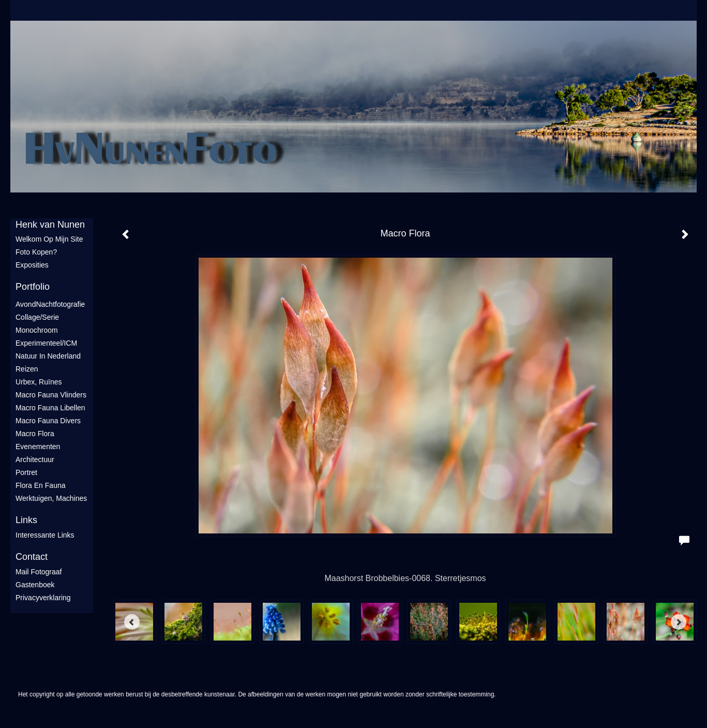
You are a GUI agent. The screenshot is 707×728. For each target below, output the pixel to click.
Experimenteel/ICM (46, 343)
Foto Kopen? (36, 252)
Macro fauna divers (48, 421)
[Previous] (132, 622)
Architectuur (35, 459)
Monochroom (37, 330)
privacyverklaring (43, 598)
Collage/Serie (37, 317)
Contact (32, 557)
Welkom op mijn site (49, 239)
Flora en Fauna (41, 485)
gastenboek (35, 585)
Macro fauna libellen (50, 408)
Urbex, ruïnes (39, 382)
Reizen (27, 369)
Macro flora (35, 434)
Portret (26, 472)
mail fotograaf (39, 572)
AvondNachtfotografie (50, 304)
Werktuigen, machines (51, 498)
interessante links (45, 535)
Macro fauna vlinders (51, 395)
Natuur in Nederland (48, 356)
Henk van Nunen (50, 225)
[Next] (679, 622)
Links (26, 520)
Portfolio (33, 287)
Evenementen (38, 447)
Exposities (32, 265)
